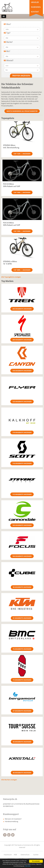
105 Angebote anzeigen (22, 525)
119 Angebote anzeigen (22, 432)
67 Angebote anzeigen (22, 711)
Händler (35, 2)
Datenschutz (25, 855)
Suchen (36, 855)
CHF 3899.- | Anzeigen (22, 270)
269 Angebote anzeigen (22, 340)
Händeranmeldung (11, 821)
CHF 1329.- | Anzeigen (22, 154)
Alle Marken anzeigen (9, 780)
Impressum (8, 855)
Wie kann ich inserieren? (13, 819)
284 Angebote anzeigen (22, 309)
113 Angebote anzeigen (22, 494)
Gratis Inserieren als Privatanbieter (22, 111)
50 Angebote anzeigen (22, 742)
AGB (15, 855)
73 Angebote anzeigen (22, 680)
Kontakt (35, 12)
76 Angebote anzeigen (22, 649)
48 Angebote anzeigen (22, 773)
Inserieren (36, 7)
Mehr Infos (28, 866)
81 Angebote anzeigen (22, 618)
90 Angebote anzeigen (22, 587)
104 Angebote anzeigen (22, 556)
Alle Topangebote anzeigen (11, 277)
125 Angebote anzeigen (22, 402)
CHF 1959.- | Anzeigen (22, 192)
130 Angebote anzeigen (22, 371)
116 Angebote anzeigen (22, 463)
